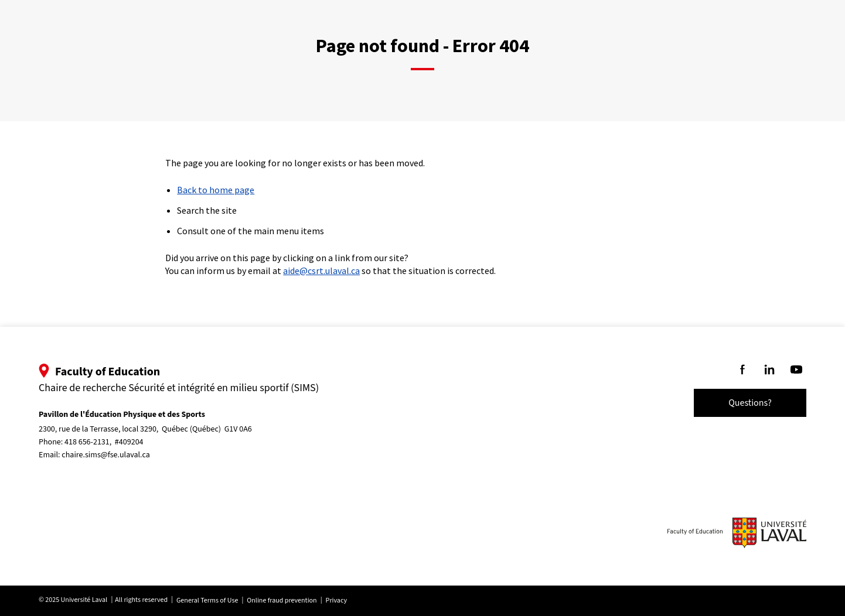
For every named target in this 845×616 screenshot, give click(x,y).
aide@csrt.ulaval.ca (321, 271)
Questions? (750, 403)
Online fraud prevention (282, 600)
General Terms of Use (207, 600)
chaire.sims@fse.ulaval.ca (105, 455)
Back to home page (216, 190)
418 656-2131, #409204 (104, 442)
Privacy (336, 600)
